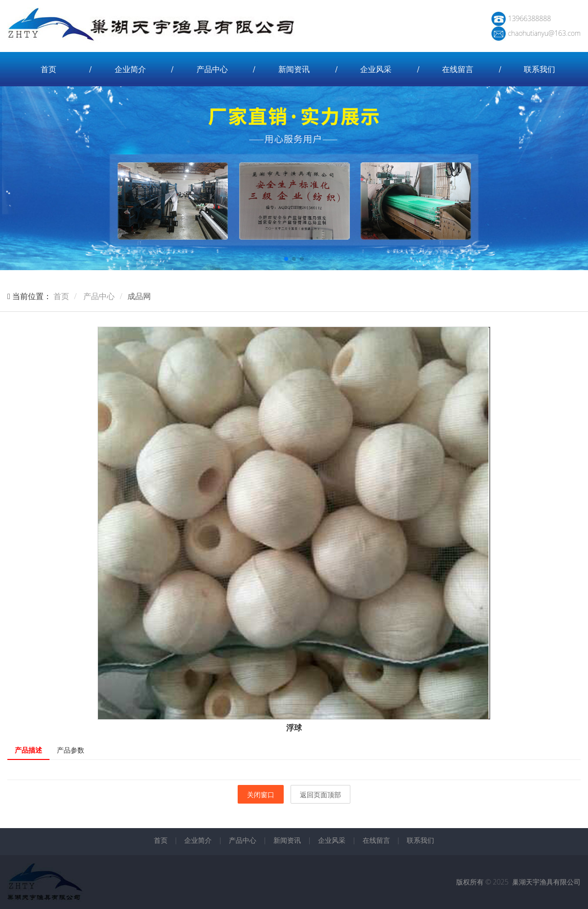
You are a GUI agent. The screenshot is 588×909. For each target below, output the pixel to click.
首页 (49, 69)
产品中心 (212, 69)
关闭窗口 (261, 795)
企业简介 (130, 69)
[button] (286, 259)
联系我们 (539, 69)
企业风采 (376, 69)
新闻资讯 (294, 69)
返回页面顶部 (320, 795)
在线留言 (458, 69)
